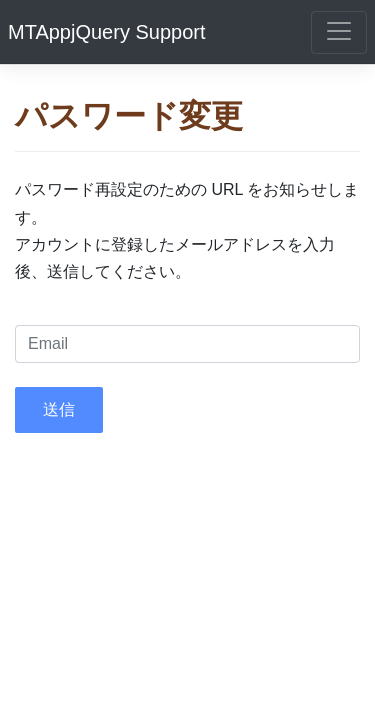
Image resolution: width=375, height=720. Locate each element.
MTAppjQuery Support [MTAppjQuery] (107, 32)
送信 (59, 409)
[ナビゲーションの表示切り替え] (339, 32)
